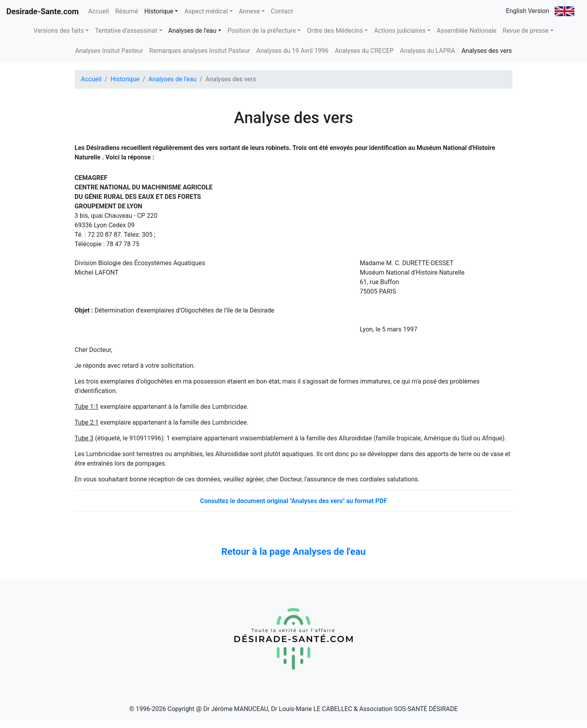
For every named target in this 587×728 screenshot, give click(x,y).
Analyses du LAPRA (428, 51)
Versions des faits (59, 31)
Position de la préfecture (262, 31)
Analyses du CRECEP (364, 51)
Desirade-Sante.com (43, 11)
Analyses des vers (487, 51)
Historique (159, 11)
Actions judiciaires (400, 31)
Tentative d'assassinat (126, 31)
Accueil (100, 11)
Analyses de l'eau (193, 31)
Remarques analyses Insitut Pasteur (199, 51)
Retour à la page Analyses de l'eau (293, 552)
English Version (540, 11)
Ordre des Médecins (335, 31)
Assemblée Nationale (467, 31)
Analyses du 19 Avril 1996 (293, 51)
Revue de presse (525, 31)
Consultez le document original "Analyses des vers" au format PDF (293, 501)
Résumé (127, 11)
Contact (282, 11)
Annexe (250, 11)
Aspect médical (206, 11)
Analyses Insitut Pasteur (109, 51)
